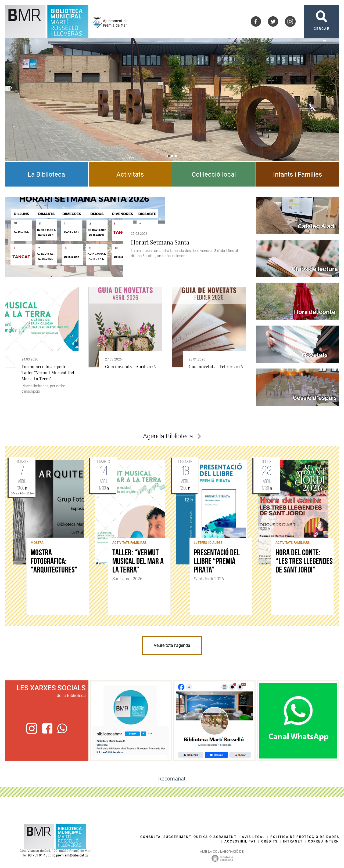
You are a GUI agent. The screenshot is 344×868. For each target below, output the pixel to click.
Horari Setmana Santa (160, 242)
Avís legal (253, 837)
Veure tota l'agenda (172, 645)
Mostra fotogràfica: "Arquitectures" (54, 562)
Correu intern (324, 841)
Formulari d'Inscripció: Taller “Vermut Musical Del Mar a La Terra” (48, 373)
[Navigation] (169, 156)
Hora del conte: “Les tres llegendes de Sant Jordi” (304, 562)
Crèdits (269, 841)
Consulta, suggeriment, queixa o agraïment (188, 837)
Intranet (293, 841)
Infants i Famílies (298, 174)
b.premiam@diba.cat (69, 855)
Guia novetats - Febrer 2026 (216, 366)
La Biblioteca (46, 174)
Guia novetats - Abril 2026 (130, 366)
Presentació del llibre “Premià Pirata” (217, 562)
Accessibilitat (240, 841)
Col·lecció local (214, 174)
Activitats (130, 174)
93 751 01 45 (38, 855)
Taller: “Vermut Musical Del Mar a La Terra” (138, 562)
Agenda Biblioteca (168, 436)
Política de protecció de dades (305, 837)
